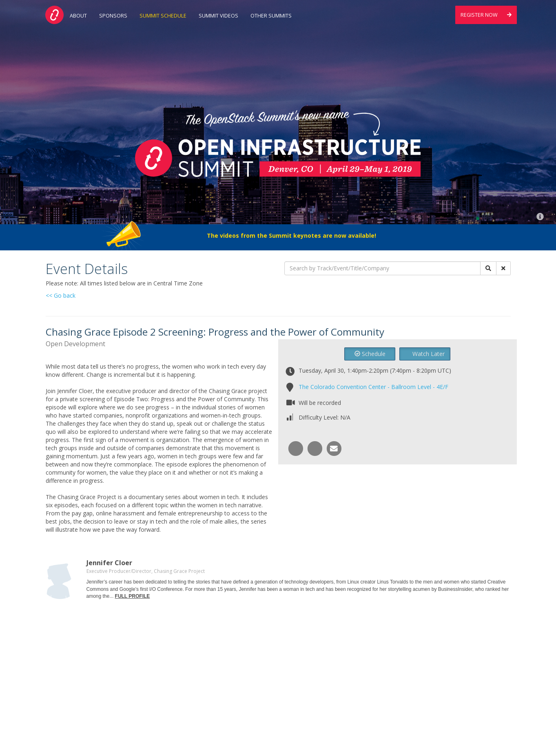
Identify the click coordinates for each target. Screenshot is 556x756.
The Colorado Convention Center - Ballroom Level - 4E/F (373, 387)
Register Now (486, 15)
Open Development (75, 344)
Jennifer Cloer (109, 563)
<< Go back (61, 295)
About (78, 16)
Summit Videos (218, 16)
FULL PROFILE (133, 596)
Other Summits (271, 16)
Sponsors (113, 16)
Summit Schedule (163, 16)
